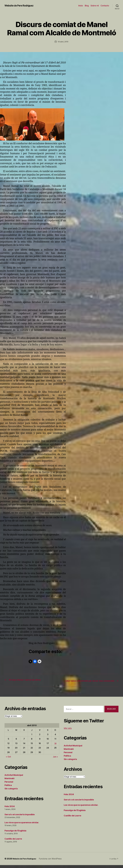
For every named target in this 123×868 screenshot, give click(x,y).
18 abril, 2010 (63, 42)
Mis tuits (68, 731)
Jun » (55, 760)
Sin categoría (11, 791)
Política (8, 788)
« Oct (8, 760)
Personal (9, 785)
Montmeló (9, 781)
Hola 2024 (10, 809)
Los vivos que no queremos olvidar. (22, 825)
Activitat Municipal (14, 778)
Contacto (105, 6)
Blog (87, 6)
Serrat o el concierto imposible (20, 817)
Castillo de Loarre (13, 842)
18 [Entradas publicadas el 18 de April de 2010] (55, 746)
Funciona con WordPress (53, 862)
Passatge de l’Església (15, 834)
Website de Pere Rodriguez (21, 6)
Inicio (81, 6)
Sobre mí (95, 6)
